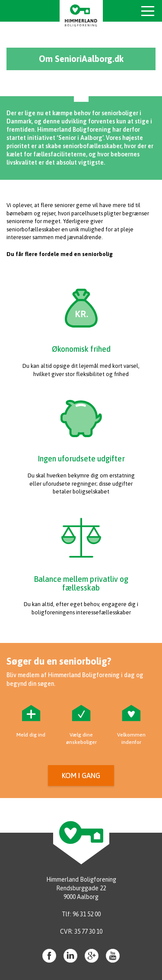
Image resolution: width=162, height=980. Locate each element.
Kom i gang (81, 776)
